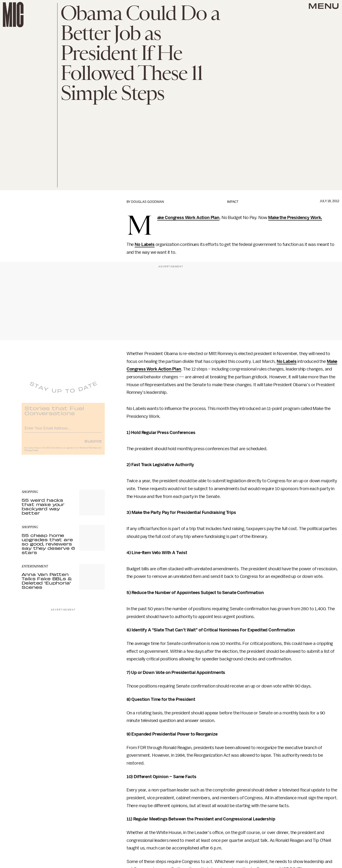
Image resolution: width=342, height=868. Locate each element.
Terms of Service (88, 451)
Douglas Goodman (147, 202)
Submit (93, 444)
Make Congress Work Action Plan (188, 218)
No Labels (145, 244)
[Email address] (63, 431)
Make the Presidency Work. (295, 218)
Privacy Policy (31, 454)
